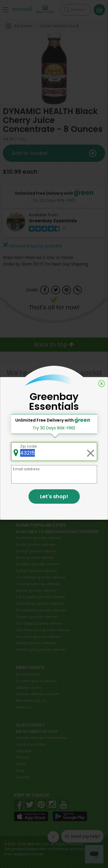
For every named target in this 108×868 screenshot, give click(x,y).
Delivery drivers (29, 688)
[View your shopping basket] (99, 10)
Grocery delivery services (38, 694)
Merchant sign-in (31, 701)
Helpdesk (24, 751)
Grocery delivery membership (42, 738)
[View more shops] (45, 10)
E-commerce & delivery (36, 681)
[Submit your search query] (67, 10)
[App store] (31, 816)
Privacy (22, 757)
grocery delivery (39, 538)
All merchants (28, 674)
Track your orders (31, 744)
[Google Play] (70, 816)
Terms (21, 764)
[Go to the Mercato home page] (22, 8)
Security (23, 777)
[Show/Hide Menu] (6, 9)
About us (24, 707)
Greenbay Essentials (53, 221)
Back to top (54, 344)
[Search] (75, 10)
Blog (20, 771)
